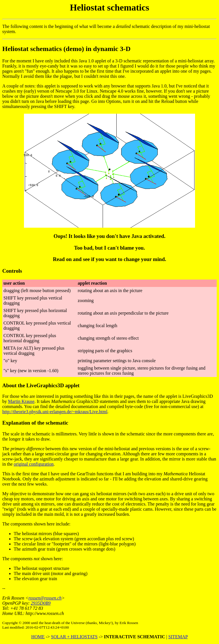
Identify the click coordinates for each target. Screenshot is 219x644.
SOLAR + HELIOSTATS (74, 637)
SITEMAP (178, 637)
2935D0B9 (41, 603)
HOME (38, 637)
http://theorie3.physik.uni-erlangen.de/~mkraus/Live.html (55, 412)
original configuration (34, 464)
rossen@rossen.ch (45, 598)
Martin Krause (21, 401)
